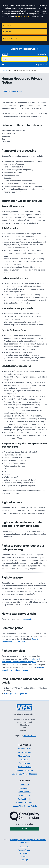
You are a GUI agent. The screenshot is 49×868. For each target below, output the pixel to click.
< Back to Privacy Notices (12, 91)
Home (3, 70)
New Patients (24, 788)
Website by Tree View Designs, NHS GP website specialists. (28, 841)
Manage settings (10, 38)
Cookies (25, 856)
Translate (42, 54)
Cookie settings (23, 16)
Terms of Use (25, 847)
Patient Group (25, 763)
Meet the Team (25, 756)
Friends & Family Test (24, 770)
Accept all (7, 25)
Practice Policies (24, 767)
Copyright (25, 860)
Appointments (25, 792)
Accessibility (24, 853)
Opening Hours (24, 749)
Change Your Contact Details (25, 806)
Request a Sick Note (25, 803)
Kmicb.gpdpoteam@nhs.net (16, 694)
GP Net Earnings (24, 752)
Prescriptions (25, 795)
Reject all (7, 32)
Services (24, 760)
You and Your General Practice (24, 774)
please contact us (29, 619)
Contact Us (25, 785)
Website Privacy (24, 850)
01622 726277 (30, 736)
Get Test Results (24, 799)
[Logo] (25, 49)
